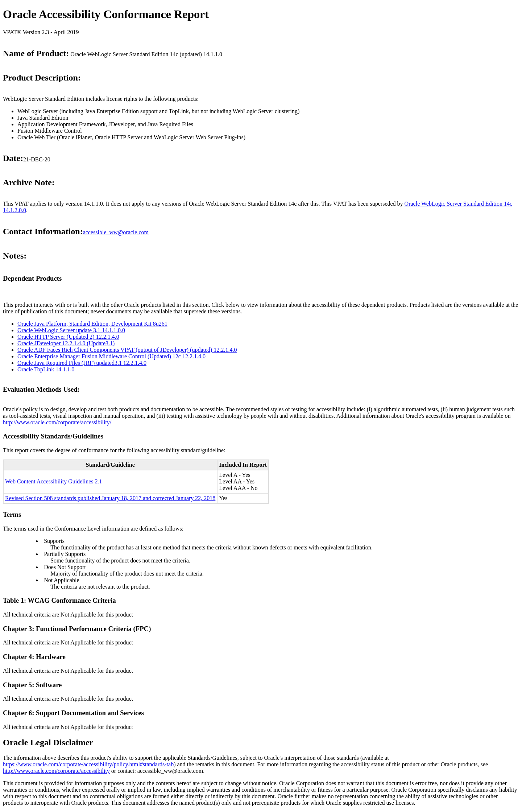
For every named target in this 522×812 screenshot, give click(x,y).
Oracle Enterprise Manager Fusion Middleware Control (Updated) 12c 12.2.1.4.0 (111, 356)
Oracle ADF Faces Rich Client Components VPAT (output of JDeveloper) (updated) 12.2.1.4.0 (127, 350)
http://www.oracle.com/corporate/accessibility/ (57, 422)
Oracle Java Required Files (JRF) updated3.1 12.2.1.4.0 (82, 363)
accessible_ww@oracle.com (116, 232)
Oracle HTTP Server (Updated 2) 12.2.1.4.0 (68, 337)
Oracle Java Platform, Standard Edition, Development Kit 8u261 (92, 324)
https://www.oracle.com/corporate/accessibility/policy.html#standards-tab (88, 764)
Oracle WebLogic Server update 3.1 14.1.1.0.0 (71, 330)
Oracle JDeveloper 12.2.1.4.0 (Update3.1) (66, 343)
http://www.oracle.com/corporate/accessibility (56, 771)
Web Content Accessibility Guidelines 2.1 (54, 481)
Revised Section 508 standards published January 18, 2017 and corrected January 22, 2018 (110, 498)
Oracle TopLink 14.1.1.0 (46, 369)
